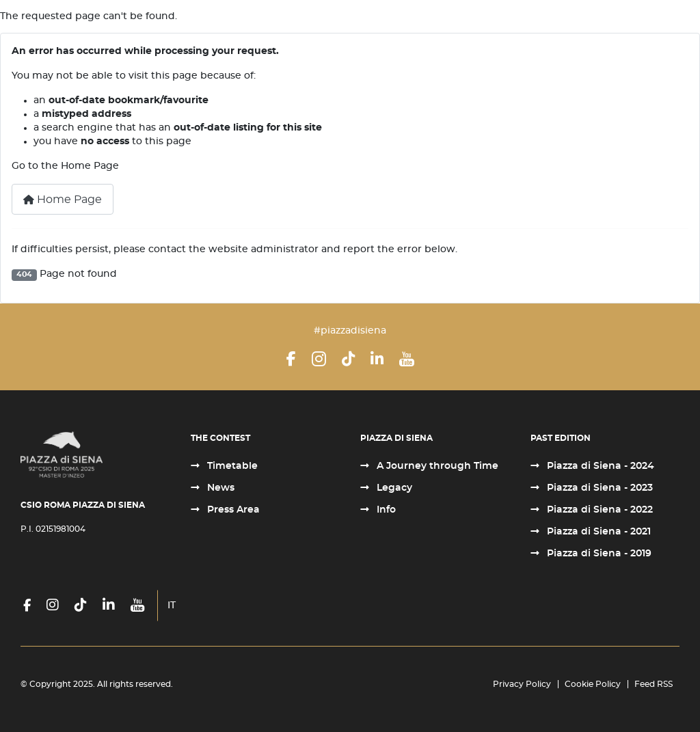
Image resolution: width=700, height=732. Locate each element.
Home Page (63, 200)
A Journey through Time (436, 466)
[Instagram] (319, 359)
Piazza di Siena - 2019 (598, 554)
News (219, 488)
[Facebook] (291, 359)
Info (385, 510)
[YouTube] (407, 359)
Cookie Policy (593, 684)
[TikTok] (348, 359)
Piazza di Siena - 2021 (597, 532)
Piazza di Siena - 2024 (599, 466)
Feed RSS (654, 684)
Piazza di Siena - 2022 (598, 510)
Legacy (393, 488)
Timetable (231, 466)
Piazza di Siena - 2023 (598, 488)
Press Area (232, 510)
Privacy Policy (522, 684)
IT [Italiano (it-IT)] (172, 606)
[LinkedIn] (377, 359)
